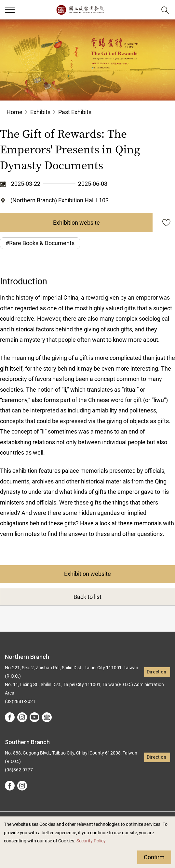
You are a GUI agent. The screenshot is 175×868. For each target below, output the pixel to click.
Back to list (87, 597)
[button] (10, 10)
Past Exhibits (75, 112)
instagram (22, 717)
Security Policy (91, 841)
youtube (34, 717)
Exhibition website (76, 223)
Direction (156, 672)
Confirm (154, 857)
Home (14, 112)
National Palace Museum (80, 10)
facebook (10, 717)
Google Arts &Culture (47, 717)
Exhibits (40, 112)
